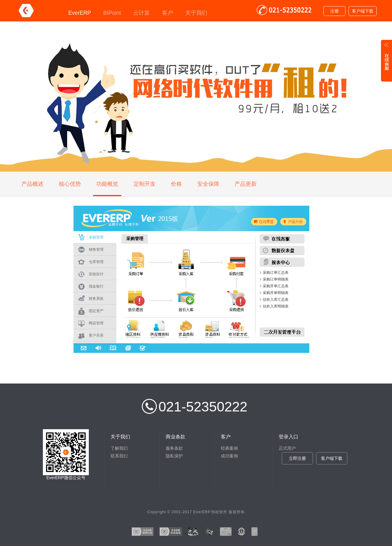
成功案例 (229, 456)
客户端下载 (363, 11)
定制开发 (145, 184)
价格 (176, 184)
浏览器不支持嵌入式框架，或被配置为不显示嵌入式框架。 (191, 218)
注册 (334, 11)
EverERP (80, 13)
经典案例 (229, 448)
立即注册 (297, 458)
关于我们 (196, 13)
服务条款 (174, 448)
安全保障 (208, 184)
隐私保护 (174, 456)
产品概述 (32, 184)
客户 (168, 13)
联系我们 (119, 456)
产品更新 (246, 184)
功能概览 (107, 184)
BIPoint (112, 13)
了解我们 (119, 448)
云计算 (141, 13)
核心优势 (70, 184)
